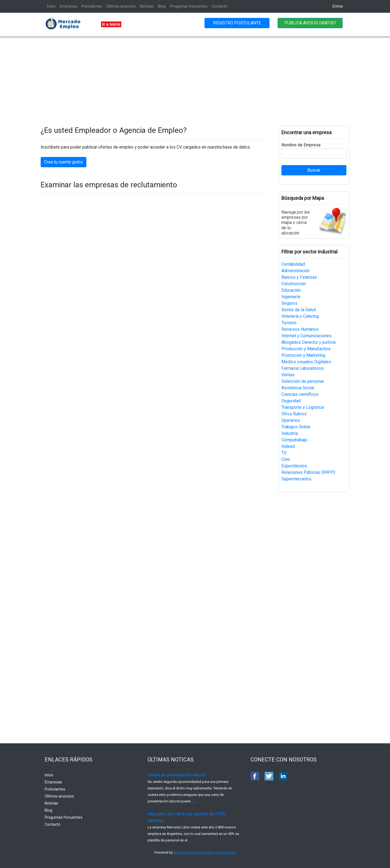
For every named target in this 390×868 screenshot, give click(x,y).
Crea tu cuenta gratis (64, 162)
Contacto (220, 6)
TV (284, 453)
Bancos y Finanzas (299, 277)
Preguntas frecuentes (189, 6)
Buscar (314, 170)
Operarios (291, 420)
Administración (295, 271)
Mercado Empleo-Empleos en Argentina (205, 852)
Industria (290, 433)
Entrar (338, 6)
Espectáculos (294, 466)
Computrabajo (294, 440)
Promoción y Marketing (303, 355)
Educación (291, 290)
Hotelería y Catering (300, 316)
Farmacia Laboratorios (303, 368)
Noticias (147, 6)
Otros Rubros (294, 414)
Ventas (288, 375)
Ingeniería (291, 297)
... (196, 801)
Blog (162, 6)
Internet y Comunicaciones (306, 336)
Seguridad (291, 401)
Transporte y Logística (303, 407)
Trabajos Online (296, 427)
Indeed (288, 446)
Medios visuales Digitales (306, 362)
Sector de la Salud (299, 310)
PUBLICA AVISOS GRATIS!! (310, 23)
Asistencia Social (298, 388)
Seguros (289, 303)
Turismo (289, 323)
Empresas (69, 6)
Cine (286, 459)
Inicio (51, 6)
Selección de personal (303, 381)
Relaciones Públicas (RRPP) (308, 472)
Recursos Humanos (300, 329)
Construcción (294, 284)
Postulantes (92, 6)
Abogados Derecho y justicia (308, 342)
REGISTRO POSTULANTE (237, 23)
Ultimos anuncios (121, 6)
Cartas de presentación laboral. (177, 775)
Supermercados (296, 479)
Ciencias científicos (300, 394)
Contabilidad (293, 264)
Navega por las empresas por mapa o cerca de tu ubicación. (296, 223)
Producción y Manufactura (306, 349)
